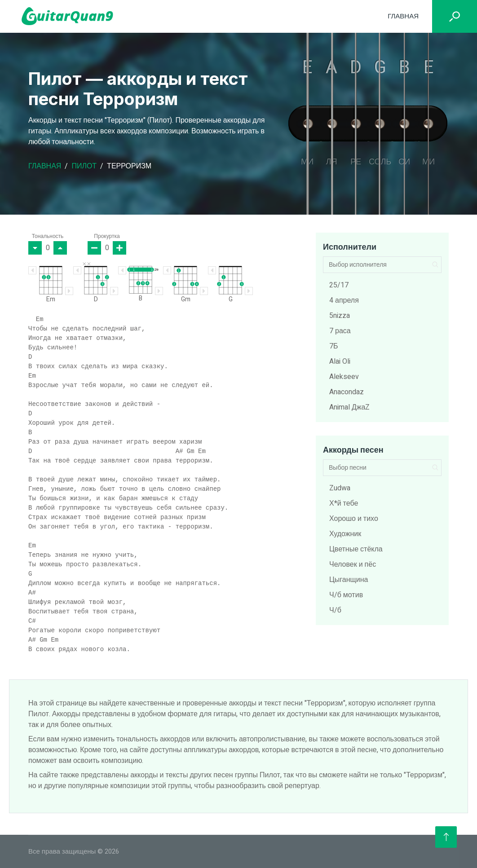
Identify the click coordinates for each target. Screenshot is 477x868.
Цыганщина (349, 580)
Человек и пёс (353, 564)
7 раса (340, 331)
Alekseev (344, 377)
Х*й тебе (344, 503)
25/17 (339, 285)
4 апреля (344, 300)
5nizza (340, 316)
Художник (345, 534)
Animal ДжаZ (349, 407)
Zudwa (340, 488)
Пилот (84, 166)
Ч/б (335, 610)
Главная (403, 16)
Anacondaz (347, 392)
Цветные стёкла (356, 549)
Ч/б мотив (346, 595)
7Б (334, 346)
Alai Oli (340, 361)
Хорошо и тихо (354, 519)
